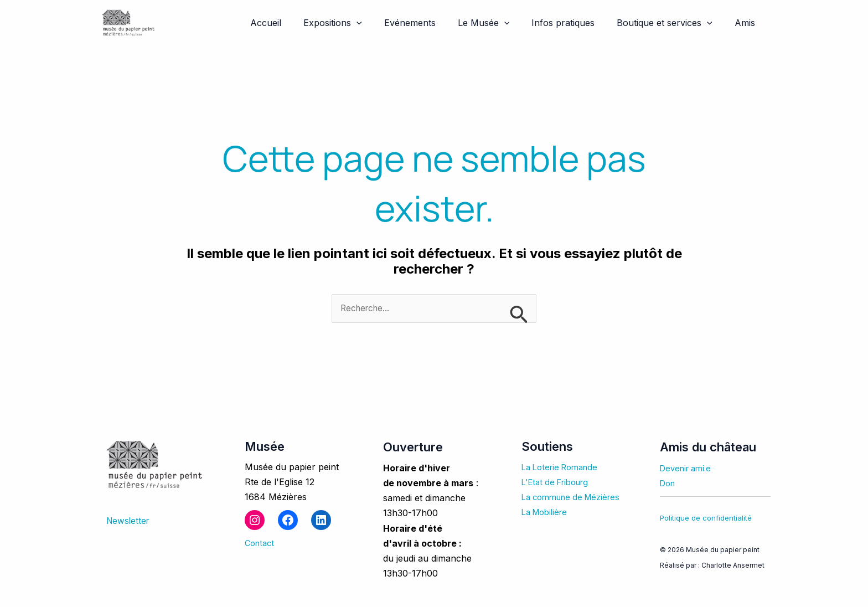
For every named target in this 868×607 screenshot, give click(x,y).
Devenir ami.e (688, 469)
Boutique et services (671, 23)
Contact (261, 543)
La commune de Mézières (576, 497)
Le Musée (499, 23)
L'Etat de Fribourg (559, 482)
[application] (381, 23)
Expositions (357, 23)
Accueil (294, 23)
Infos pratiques (574, 23)
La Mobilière (547, 512)
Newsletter (129, 522)
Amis (747, 23)
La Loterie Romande (564, 467)
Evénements (430, 23)
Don (669, 483)
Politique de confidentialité (706, 518)
